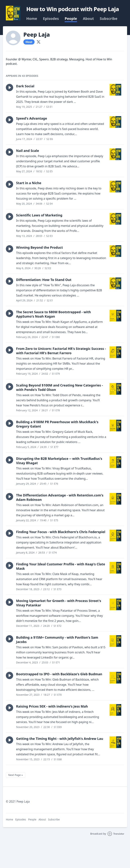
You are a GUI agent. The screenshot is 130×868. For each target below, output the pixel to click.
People (71, 19)
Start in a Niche (29, 183)
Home (32, 19)
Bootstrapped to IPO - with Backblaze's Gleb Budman (59, 674)
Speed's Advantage (31, 118)
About (88, 19)
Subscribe (109, 19)
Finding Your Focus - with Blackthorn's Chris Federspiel (61, 532)
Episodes (51, 19)
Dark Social (25, 86)
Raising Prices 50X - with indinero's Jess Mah (52, 706)
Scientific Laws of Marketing (39, 215)
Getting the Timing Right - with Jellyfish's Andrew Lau (60, 739)
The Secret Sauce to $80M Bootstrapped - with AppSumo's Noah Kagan (53, 314)
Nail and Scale (27, 151)
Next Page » (16, 775)
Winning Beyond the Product (39, 247)
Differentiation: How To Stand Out (44, 280)
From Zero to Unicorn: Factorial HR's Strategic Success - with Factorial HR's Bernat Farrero (61, 351)
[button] (9, 88)
